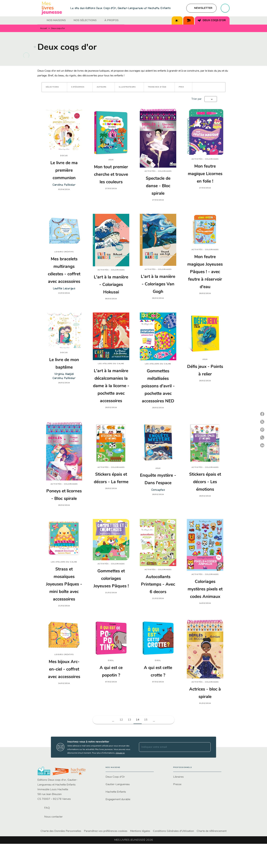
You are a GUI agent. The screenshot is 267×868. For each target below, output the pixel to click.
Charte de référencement (212, 831)
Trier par (197, 99)
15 (146, 720)
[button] (201, 8)
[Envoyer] (207, 747)
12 (121, 720)
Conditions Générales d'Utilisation (173, 831)
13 (129, 720)
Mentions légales (140, 831)
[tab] (41, 20)
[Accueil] (52, 8)
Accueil (44, 28)
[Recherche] (225, 8)
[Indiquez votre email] (171, 747)
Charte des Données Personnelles (61, 831)
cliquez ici (120, 753)
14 (138, 720)
